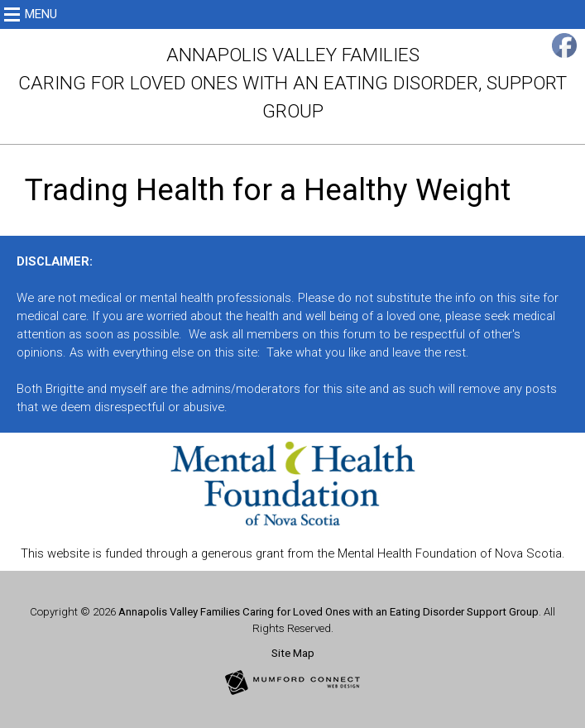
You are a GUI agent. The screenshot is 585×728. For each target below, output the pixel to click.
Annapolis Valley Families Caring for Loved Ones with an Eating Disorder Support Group (328, 612)
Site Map (293, 653)
